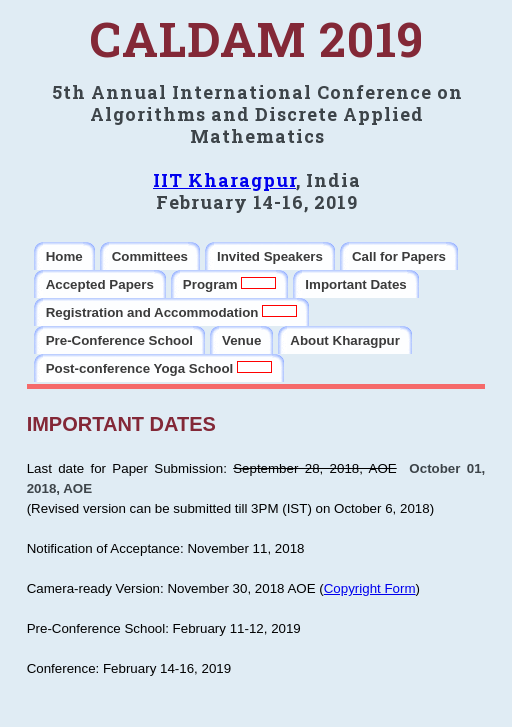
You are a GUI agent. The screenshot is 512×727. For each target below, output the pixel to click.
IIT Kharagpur (224, 180)
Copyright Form (370, 588)
